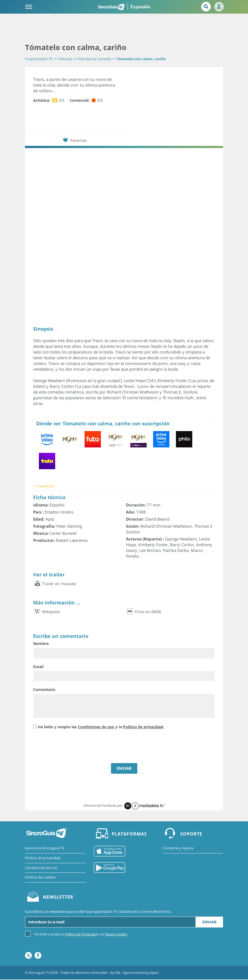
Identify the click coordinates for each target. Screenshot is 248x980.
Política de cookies (40, 878)
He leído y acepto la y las (81, 934)
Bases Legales (116, 935)
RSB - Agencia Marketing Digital (139, 973)
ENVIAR (124, 768)
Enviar (209, 922)
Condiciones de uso (96, 727)
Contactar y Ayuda (178, 848)
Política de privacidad (143, 727)
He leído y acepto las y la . (101, 727)
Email (38, 666)
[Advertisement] (124, 29)
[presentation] (75, 747)
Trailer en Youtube (55, 584)
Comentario (44, 689)
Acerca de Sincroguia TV (45, 848)
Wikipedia (47, 612)
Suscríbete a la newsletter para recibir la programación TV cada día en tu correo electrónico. (98, 912)
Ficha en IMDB (143, 612)
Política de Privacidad (81, 935)
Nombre (41, 643)
